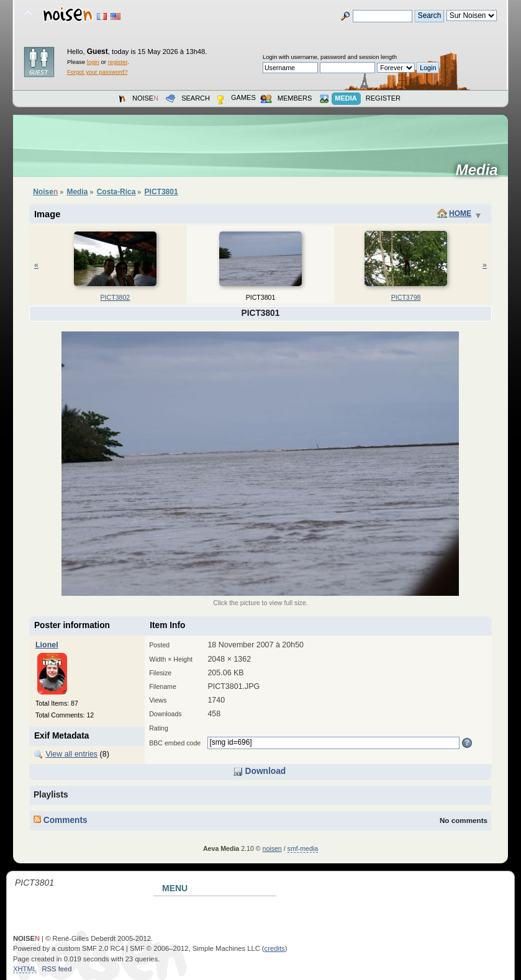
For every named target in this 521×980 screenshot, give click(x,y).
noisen (272, 848)
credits (275, 948)
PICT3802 (116, 297)
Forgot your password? (97, 72)
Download (259, 771)
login (93, 62)
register (118, 62)
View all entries (71, 754)
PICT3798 (406, 297)
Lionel (47, 645)
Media (481, 170)
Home (460, 214)
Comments (61, 820)
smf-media (303, 848)
